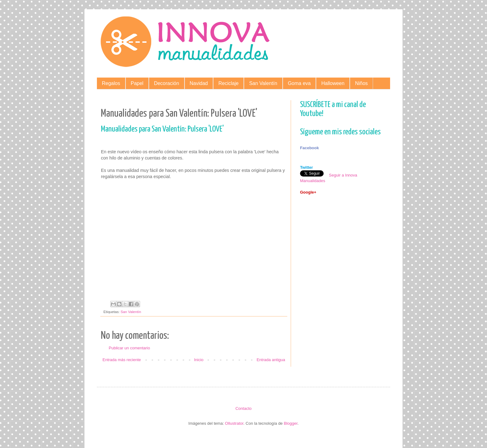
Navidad (199, 83)
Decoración (167, 83)
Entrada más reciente (122, 360)
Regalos (111, 83)
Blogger (291, 423)
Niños (361, 83)
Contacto (243, 408)
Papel (137, 83)
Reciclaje (228, 83)
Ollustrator (234, 423)
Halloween (333, 83)
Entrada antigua (271, 360)
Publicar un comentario (129, 348)
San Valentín (263, 83)
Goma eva (299, 83)
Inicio (199, 360)
